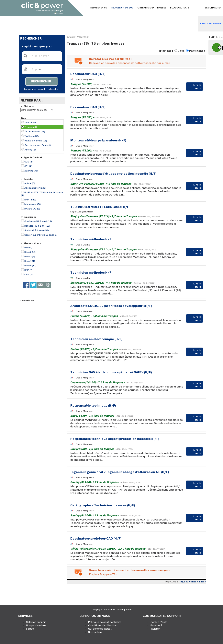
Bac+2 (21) (30, 252)
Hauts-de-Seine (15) (36, 141)
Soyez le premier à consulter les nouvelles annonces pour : (131, 570)
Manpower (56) (33, 204)
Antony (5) (30, 150)
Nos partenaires (36, 625)
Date (181, 51)
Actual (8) (30, 183)
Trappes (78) (83, 37)
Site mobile (95, 632)
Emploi (70, 37)
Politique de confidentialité (105, 622)
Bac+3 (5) (30, 256)
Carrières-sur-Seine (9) (38, 145)
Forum (30, 629)
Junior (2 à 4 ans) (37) (37, 230)
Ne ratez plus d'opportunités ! (110, 59)
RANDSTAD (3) (32, 209)
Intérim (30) (31, 171)
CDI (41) (29, 166)
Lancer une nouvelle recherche (41, 89)
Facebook (157, 625)
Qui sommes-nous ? (100, 629)
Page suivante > (189, 582)
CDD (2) (28, 162)
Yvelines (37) (32, 136)
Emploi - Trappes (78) (103, 574)
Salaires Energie (36, 622)
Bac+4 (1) (30, 261)
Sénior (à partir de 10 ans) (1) (41, 235)
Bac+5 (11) (30, 266)
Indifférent (31, 123)
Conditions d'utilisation (102, 625)
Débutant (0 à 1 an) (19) (37, 226)
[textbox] (42, 56)
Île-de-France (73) (35, 132)
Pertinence (197, 51)
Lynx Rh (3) (30, 200)
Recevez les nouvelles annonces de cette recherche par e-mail (130, 63)
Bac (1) (28, 247)
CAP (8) (28, 275)
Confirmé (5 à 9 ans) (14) (38, 221)
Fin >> (203, 582)
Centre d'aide (159, 622)
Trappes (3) (31, 127)
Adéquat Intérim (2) (35, 188)
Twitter (155, 629)
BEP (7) (28, 270)
